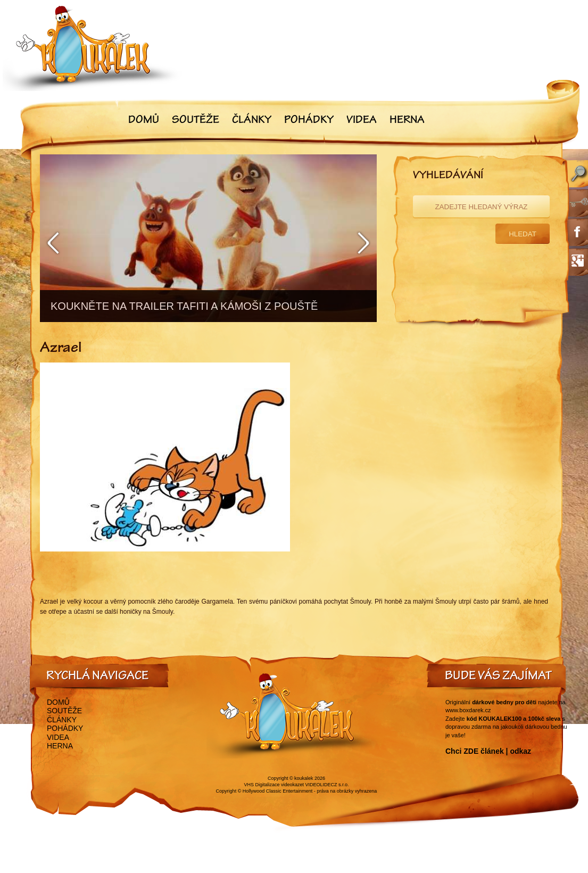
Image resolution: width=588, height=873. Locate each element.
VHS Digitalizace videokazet (274, 785)
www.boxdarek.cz (468, 710)
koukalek (304, 778)
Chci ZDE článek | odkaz (488, 751)
